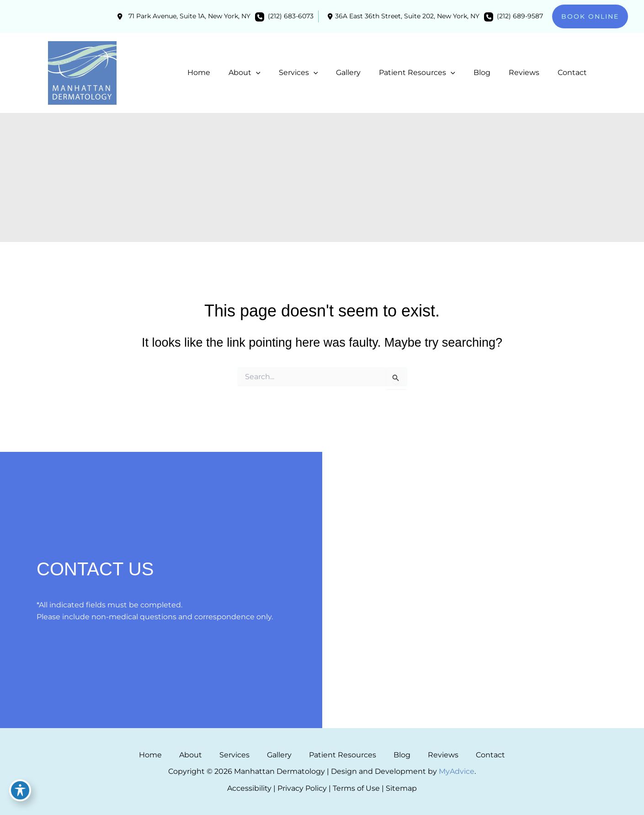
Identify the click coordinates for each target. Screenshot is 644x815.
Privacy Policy (302, 788)
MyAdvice (457, 771)
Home (186, 755)
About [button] (216, 755)
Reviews (418, 755)
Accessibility (249, 788)
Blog (387, 755)
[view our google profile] (399, 544)
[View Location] (183, 16)
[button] (590, 16)
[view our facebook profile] (366, 544)
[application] (280, 73)
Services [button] (250, 755)
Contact (455, 755)
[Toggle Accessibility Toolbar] (20, 795)
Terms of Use (356, 788)
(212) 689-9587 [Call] (520, 16)
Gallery (284, 755)
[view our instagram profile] (383, 544)
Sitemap (401, 788)
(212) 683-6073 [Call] (291, 16)
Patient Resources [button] (338, 755)
